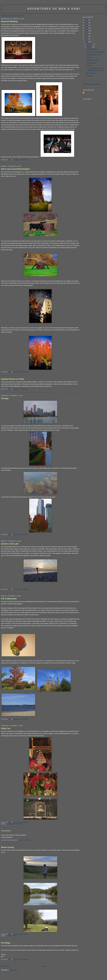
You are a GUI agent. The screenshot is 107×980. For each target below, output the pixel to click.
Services (8, 16)
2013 (87, 33)
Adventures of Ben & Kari (54, 9)
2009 (87, 42)
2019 (87, 22)
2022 (87, 20)
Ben (85, 93)
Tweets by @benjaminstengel (92, 84)
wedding (19, 824)
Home (3, 16)
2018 (87, 25)
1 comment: (28, 840)
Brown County (8, 847)
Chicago (5, 398)
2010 (87, 39)
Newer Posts (5, 966)
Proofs (18, 16)
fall (14, 936)
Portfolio (13, 16)
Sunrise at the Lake (10, 544)
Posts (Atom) (13, 970)
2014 (87, 31)
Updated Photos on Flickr (13, 379)
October (89, 47)
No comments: (24, 160)
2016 (87, 28)
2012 (87, 36)
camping (9, 936)
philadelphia (11, 824)
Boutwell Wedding (9, 21)
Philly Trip (6, 729)
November (90, 44)
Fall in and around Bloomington (15, 169)
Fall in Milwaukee (9, 599)
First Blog (6, 943)
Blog (22, 16)
